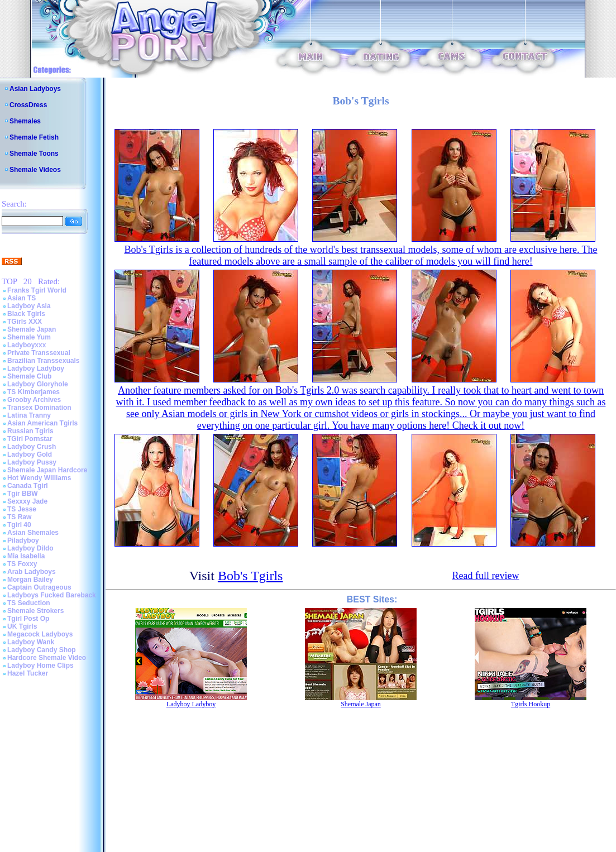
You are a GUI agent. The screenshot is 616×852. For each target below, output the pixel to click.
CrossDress (28, 105)
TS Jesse (22, 509)
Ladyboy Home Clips (40, 666)
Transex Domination (39, 408)
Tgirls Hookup (531, 704)
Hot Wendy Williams (39, 478)
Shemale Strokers (35, 611)
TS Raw (19, 517)
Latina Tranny (29, 415)
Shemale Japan (32, 329)
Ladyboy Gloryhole (38, 384)
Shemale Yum (29, 337)
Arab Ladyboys (32, 572)
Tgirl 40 (19, 525)
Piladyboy (23, 540)
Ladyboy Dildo (30, 548)
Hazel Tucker (28, 673)
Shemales (25, 121)
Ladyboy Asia (29, 306)
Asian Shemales (33, 533)
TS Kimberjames (34, 392)
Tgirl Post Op (28, 619)
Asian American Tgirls (42, 423)
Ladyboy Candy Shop (42, 650)
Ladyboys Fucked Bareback (52, 595)
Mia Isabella (26, 556)
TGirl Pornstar (30, 439)
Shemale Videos (35, 170)
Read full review (485, 576)
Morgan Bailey (30, 580)
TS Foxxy (22, 564)
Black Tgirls (26, 314)
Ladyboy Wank (31, 642)
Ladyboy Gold (30, 454)
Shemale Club (29, 376)
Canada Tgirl (28, 486)
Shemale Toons (34, 154)
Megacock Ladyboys (40, 634)
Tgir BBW (23, 494)
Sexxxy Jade (27, 501)
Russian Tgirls (30, 431)
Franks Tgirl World (37, 290)
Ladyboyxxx (27, 345)
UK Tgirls (22, 626)
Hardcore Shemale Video (47, 658)
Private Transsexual (39, 353)
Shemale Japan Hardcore (47, 470)
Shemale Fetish (34, 137)
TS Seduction (29, 603)
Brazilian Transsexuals (43, 361)
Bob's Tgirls (250, 576)
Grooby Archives (34, 400)
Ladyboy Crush (32, 447)
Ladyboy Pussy (32, 462)
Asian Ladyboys (35, 89)
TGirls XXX (25, 322)
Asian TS (22, 298)
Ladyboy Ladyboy (36, 368)
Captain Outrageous (39, 587)
